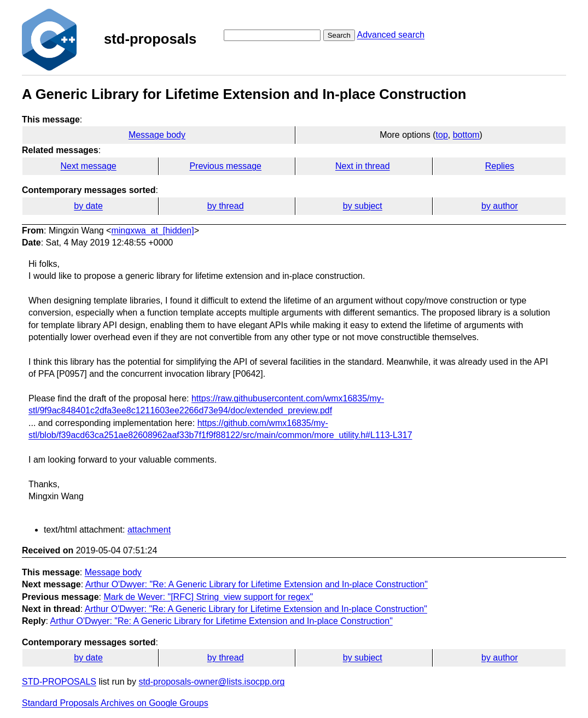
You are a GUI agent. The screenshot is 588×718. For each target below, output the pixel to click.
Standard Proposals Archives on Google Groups (115, 703)
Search (339, 35)
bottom (466, 135)
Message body (157, 135)
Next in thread (363, 166)
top (442, 135)
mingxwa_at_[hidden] (152, 230)
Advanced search (391, 35)
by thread (226, 206)
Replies (500, 166)
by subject (363, 206)
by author (500, 206)
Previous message (225, 166)
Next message (88, 166)
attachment (149, 530)
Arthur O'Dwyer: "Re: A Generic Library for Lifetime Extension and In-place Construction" (257, 584)
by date (88, 206)
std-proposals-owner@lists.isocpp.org (211, 682)
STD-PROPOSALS (59, 682)
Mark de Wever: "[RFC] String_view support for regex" (208, 597)
